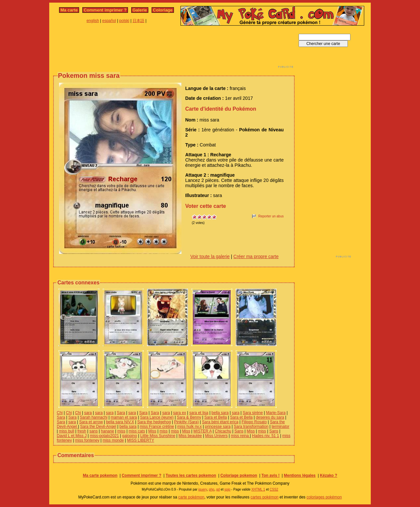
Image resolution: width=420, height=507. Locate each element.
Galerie (140, 10)
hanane (108, 431)
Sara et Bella (216, 417)
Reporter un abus (271, 216)
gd (218, 489)
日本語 (138, 21)
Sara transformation (251, 427)
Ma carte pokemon (100, 475)
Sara (121, 413)
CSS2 (274, 489)
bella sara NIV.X (120, 422)
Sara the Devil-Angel (98, 427)
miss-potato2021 (105, 436)
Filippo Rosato (254, 422)
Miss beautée (190, 436)
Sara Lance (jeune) (157, 417)
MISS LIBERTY (140, 440)
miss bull (66, 431)
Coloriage (163, 10)
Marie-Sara (276, 413)
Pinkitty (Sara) (186, 422)
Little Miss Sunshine (158, 436)
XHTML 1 (258, 489)
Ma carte (69, 10)
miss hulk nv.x (189, 427)
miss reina (241, 436)
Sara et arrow (91, 422)
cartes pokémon (264, 497)
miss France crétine (157, 427)
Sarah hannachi (94, 417)
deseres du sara (270, 417)
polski (124, 21)
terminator (281, 427)
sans (93, 431)
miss (121, 431)
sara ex (180, 413)
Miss (152, 431)
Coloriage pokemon (239, 475)
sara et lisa (199, 413)
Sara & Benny (189, 417)
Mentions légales (300, 475)
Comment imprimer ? (105, 10)
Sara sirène (253, 413)
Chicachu (223, 431)
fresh (82, 431)
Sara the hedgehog (154, 422)
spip (227, 489)
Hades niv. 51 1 (266, 436)
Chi (60, 413)
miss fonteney (87, 440)
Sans (239, 431)
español (109, 21)
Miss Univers (216, 436)
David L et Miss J (72, 436)
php (211, 489)
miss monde (113, 440)
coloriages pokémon (324, 497)
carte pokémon (191, 497)
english (93, 21)
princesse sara (218, 427)
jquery (203, 489)
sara (88, 413)
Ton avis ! (271, 475)
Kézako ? (329, 475)
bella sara (220, 413)
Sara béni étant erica (220, 422)
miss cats (137, 431)
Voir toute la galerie (210, 256)
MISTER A (203, 431)
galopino (129, 436)
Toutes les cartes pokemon (191, 475)
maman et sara (124, 417)
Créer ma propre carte (256, 256)
